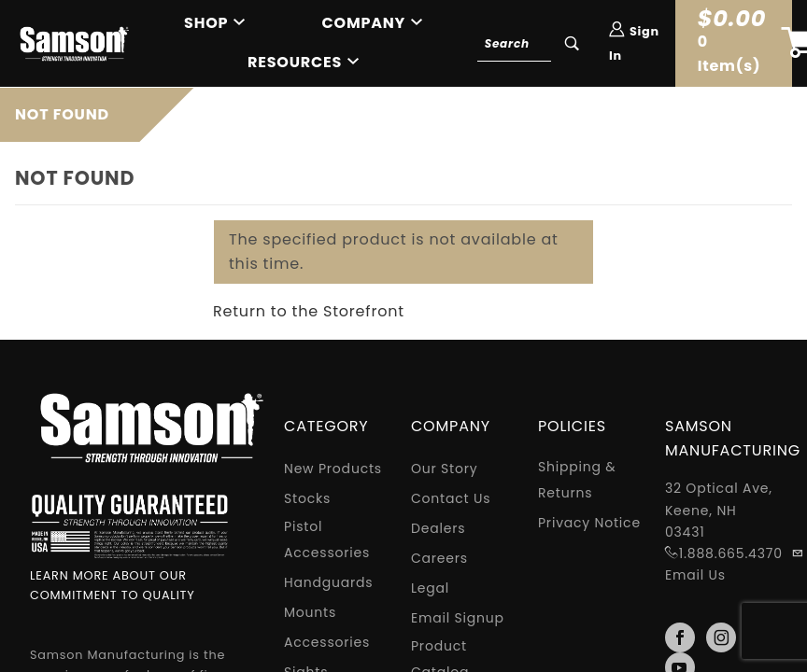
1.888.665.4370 (731, 553)
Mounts (310, 612)
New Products (333, 469)
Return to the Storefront (309, 311)
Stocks (307, 498)
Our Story (445, 469)
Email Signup (458, 618)
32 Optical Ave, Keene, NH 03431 (719, 510)
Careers (439, 558)
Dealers (438, 528)
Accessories (327, 642)
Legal (430, 588)
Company (364, 23)
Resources (295, 62)
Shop (206, 23)
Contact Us (451, 498)
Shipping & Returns (577, 480)
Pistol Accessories (327, 539)
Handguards (328, 582)
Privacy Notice (589, 523)
